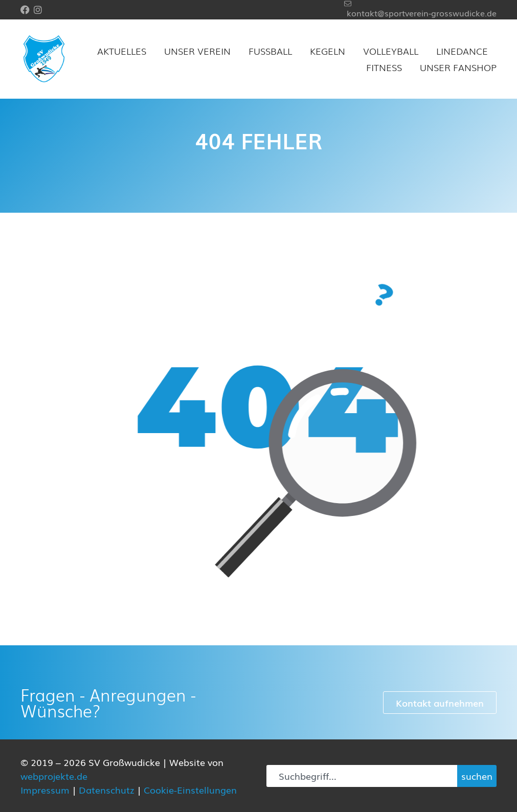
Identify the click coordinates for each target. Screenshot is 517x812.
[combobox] (362, 776)
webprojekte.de (54, 776)
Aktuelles (122, 51)
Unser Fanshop (458, 67)
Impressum (45, 790)
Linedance (462, 51)
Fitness (384, 67)
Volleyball (391, 51)
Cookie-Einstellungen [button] (190, 790)
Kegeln (328, 51)
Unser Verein (197, 51)
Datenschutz (107, 790)
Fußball (270, 51)
